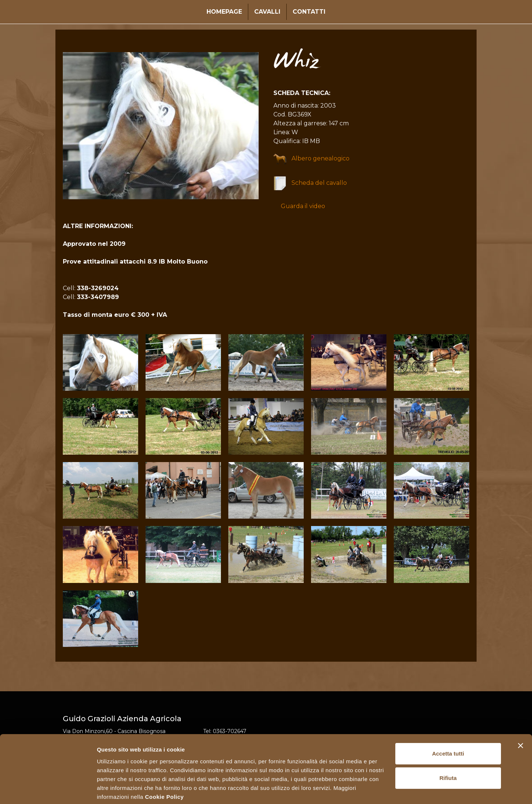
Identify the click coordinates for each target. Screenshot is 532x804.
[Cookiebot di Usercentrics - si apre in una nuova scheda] (48, 790)
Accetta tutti (448, 726)
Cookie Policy (165, 769)
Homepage (224, 12)
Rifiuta (448, 750)
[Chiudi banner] (521, 718)
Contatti (309, 12)
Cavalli (267, 12)
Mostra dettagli (117, 789)
